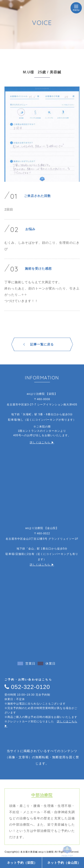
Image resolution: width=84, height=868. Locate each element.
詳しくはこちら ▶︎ (42, 442)
